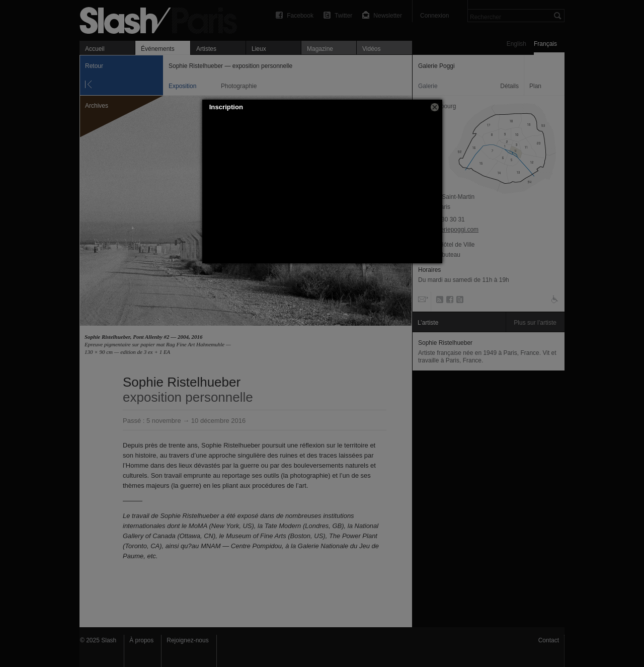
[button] (435, 107)
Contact (549, 640)
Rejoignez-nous (187, 640)
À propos (141, 640)
